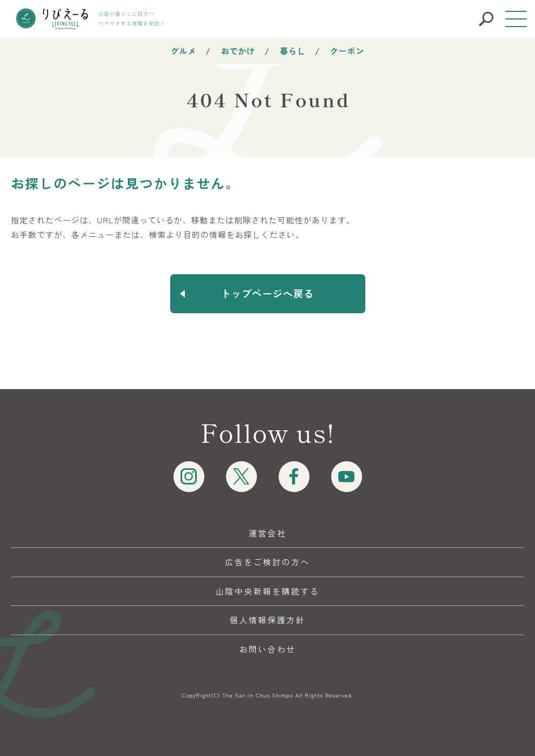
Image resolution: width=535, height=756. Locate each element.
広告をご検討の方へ (267, 562)
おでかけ (238, 51)
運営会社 (268, 533)
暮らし (293, 51)
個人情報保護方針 (267, 620)
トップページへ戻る (268, 293)
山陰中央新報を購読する (267, 591)
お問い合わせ (267, 649)
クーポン (347, 51)
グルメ (184, 51)
